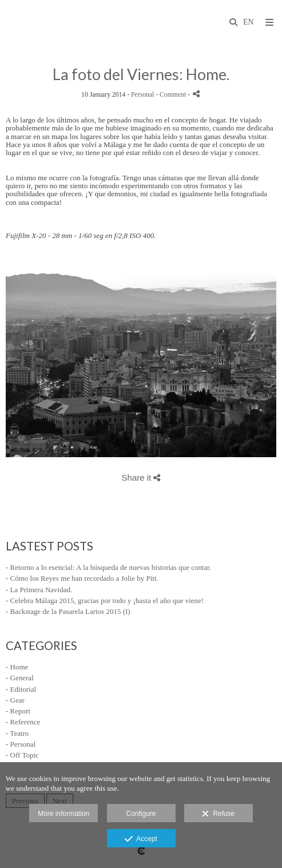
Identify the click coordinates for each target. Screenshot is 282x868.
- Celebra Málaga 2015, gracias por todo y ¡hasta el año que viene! (105, 601)
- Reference (23, 722)
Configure (141, 814)
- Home (17, 667)
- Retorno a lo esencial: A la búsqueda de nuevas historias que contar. (108, 567)
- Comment (172, 95)
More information (63, 814)
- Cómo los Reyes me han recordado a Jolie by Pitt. (82, 578)
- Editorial (21, 689)
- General (20, 678)
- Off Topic (22, 755)
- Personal (21, 744)
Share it (141, 477)
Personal (142, 95)
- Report (18, 711)
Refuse (218, 814)
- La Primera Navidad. (39, 590)
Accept (141, 839)
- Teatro (17, 733)
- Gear (15, 700)
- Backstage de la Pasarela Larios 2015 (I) (68, 611)
